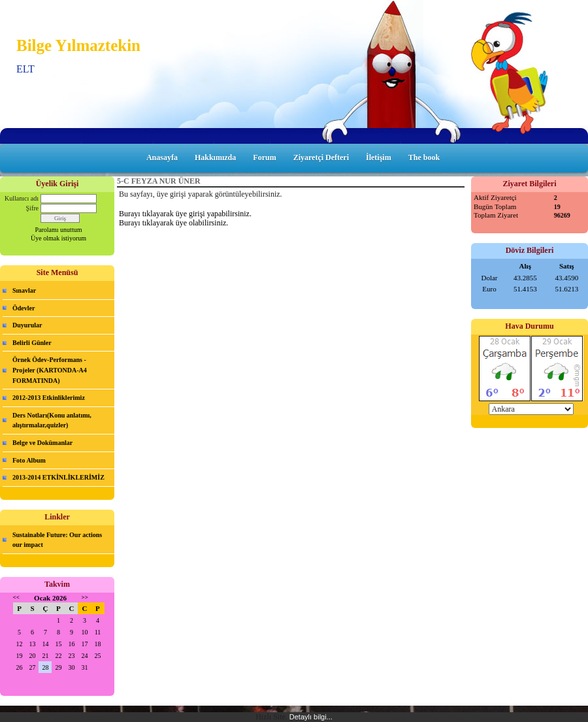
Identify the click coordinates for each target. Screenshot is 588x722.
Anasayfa (162, 157)
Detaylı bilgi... (311, 717)
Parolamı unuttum (59, 230)
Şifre (32, 208)
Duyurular (27, 325)
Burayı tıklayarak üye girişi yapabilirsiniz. (185, 214)
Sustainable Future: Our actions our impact (57, 540)
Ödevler (24, 308)
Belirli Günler (32, 343)
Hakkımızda (215, 157)
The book (424, 157)
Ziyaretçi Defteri (321, 157)
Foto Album (29, 460)
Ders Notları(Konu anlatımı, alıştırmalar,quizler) (52, 420)
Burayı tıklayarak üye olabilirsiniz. (173, 223)
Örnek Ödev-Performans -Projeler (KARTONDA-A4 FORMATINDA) (50, 370)
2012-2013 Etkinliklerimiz (49, 398)
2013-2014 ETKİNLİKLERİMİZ (58, 477)
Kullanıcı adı (22, 198)
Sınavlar (24, 290)
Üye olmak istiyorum (58, 238)
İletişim (379, 157)
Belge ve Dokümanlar (42, 443)
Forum (264, 157)
